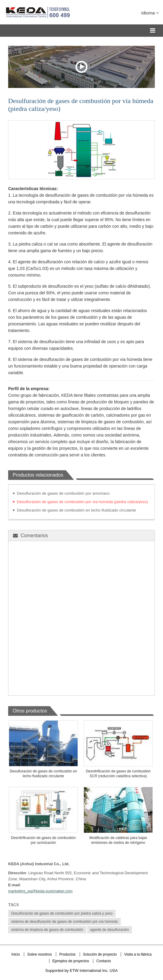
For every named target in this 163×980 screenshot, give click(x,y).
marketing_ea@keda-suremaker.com (40, 891)
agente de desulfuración (110, 930)
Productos (68, 954)
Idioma (150, 13)
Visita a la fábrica (138, 954)
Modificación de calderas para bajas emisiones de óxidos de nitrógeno (118, 840)
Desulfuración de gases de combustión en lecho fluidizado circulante (77, 510)
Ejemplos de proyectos (71, 961)
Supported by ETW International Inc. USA (81, 971)
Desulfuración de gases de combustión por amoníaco (63, 493)
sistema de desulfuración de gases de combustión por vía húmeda (64, 922)
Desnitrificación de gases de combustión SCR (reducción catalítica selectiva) (118, 774)
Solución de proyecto (100, 954)
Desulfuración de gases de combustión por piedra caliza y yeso (62, 913)
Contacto (104, 961)
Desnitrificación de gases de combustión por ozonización (43, 840)
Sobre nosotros (39, 954)
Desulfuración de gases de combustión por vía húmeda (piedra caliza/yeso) (82, 502)
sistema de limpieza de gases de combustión (47, 930)
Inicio (16, 954)
